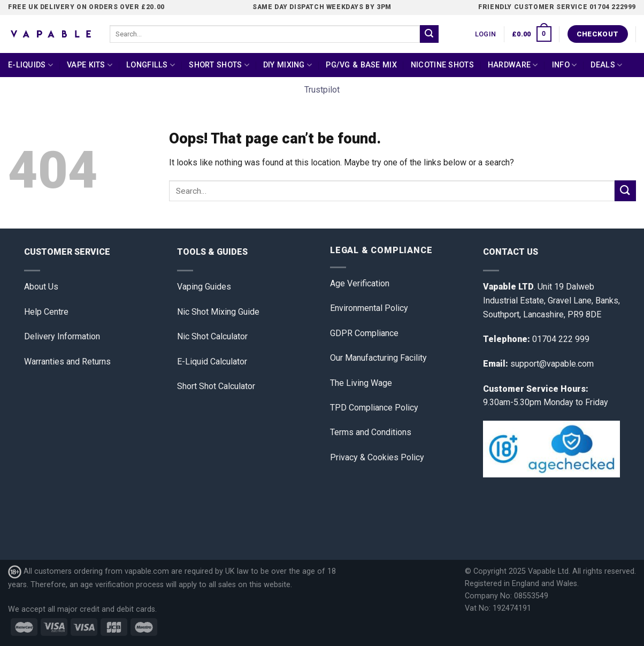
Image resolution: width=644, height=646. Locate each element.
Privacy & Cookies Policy (377, 457)
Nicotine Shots (442, 65)
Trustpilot (322, 90)
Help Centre (46, 312)
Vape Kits (90, 65)
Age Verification (360, 283)
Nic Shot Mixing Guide (218, 312)
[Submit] (429, 34)
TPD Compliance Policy (374, 408)
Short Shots (219, 65)
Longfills (151, 65)
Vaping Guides (204, 287)
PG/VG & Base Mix (361, 65)
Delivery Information (62, 336)
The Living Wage (361, 383)
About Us (41, 287)
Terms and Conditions (371, 432)
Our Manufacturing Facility (378, 358)
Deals (606, 65)
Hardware (513, 65)
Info (565, 65)
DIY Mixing (287, 65)
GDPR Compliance (364, 333)
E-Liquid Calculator (212, 362)
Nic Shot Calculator (212, 336)
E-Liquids (30, 65)
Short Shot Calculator (216, 386)
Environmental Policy (369, 308)
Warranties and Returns (67, 362)
